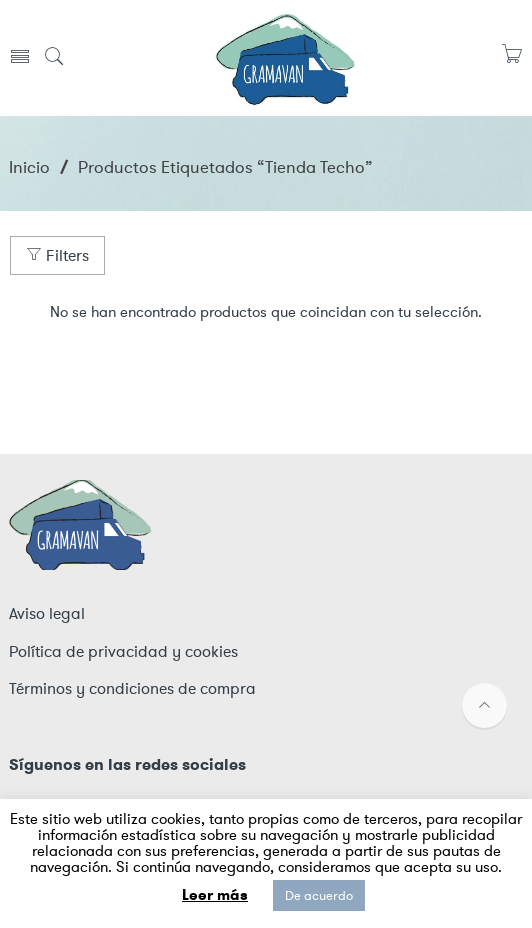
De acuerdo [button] (319, 895)
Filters (57, 255)
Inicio (29, 167)
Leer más (215, 895)
